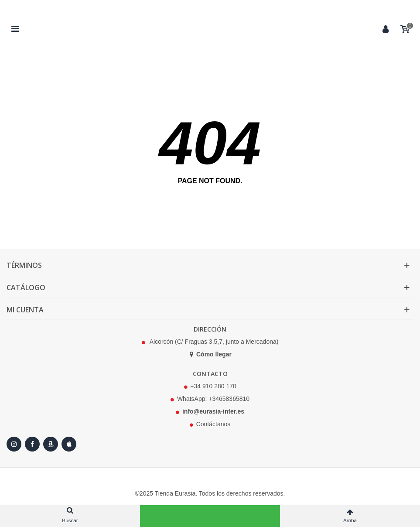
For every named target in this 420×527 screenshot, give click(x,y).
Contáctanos (213, 424)
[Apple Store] (69, 444)
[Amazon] (51, 444)
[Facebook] (32, 444)
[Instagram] (14, 444)
